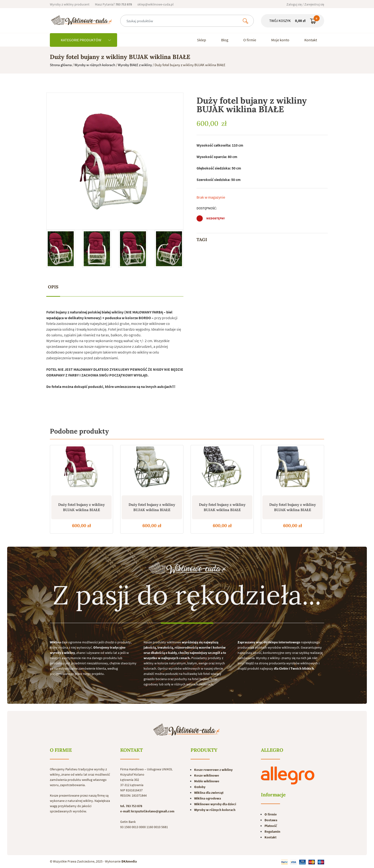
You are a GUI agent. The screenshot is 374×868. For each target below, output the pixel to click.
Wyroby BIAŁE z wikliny (135, 65)
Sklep (202, 40)
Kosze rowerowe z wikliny (213, 770)
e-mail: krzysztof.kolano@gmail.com (147, 811)
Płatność (271, 826)
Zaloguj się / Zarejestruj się (305, 4)
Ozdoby (200, 787)
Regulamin (272, 831)
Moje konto (280, 40)
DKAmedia (129, 861)
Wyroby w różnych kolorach (95, 65)
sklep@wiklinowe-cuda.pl (156, 4)
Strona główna (61, 65)
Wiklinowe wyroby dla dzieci (215, 804)
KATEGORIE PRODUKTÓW (86, 40)
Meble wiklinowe (207, 781)
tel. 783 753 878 (131, 806)
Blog (225, 40)
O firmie (250, 40)
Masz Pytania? (113, 4)
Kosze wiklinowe (207, 775)
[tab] (53, 287)
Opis (53, 287)
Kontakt (311, 40)
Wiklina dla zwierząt (209, 793)
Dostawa (271, 820)
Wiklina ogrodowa (208, 798)
